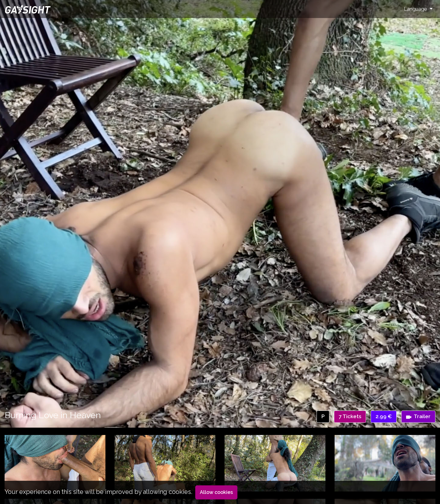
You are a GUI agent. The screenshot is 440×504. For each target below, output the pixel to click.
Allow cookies (216, 492)
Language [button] (416, 9)
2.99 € (384, 416)
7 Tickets (350, 416)
